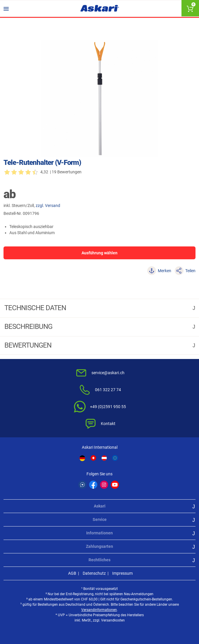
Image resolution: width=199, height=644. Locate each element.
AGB (72, 573)
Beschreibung (29, 327)
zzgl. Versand (48, 206)
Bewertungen (29, 345)
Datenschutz (94, 573)
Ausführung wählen (99, 253)
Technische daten (36, 308)
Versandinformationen (99, 610)
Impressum (122, 573)
